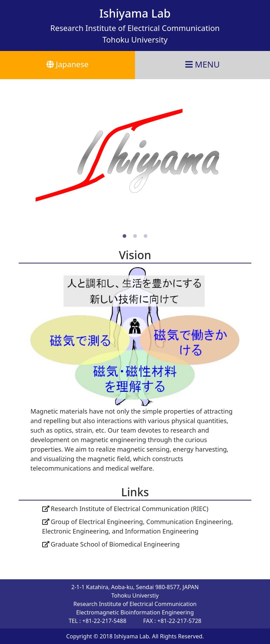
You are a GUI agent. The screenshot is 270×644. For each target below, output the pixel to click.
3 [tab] (146, 236)
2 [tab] (135, 236)
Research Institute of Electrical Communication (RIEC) (125, 509)
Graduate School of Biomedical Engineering (111, 544)
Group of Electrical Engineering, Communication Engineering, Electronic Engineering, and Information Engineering (138, 526)
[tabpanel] (135, 155)
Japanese (67, 64)
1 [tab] (124, 236)
